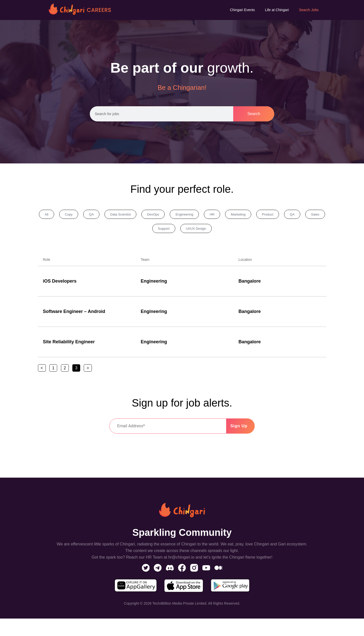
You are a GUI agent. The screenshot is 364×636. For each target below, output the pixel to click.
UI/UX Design (226, 231)
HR (245, 215)
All (49, 215)
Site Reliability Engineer (69, 345)
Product (311, 215)
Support (189, 231)
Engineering (212, 215)
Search (254, 114)
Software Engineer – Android (74, 314)
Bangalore (250, 284)
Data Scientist (138, 215)
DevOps (176, 215)
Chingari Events (242, 10)
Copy (76, 215)
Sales (157, 231)
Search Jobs (309, 10)
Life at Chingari (277, 10)
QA (103, 215)
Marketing (276, 215)
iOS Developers (60, 284)
